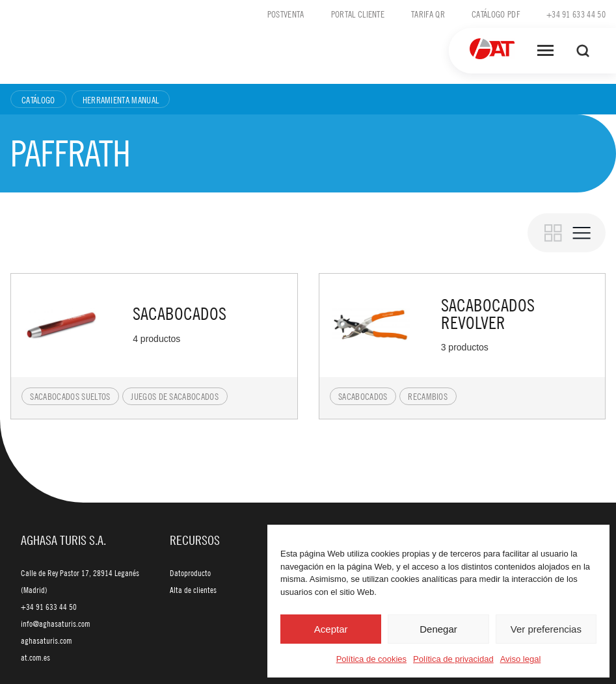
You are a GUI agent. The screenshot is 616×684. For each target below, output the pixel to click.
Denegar (438, 629)
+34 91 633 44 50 (576, 14)
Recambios (428, 396)
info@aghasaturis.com (56, 624)
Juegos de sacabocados (175, 396)
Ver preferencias (546, 629)
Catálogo (38, 99)
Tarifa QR (428, 14)
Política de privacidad (453, 659)
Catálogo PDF (496, 14)
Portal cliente (358, 14)
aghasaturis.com (47, 640)
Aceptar (331, 629)
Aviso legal (521, 659)
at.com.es (35, 657)
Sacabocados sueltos (70, 396)
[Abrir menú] (545, 51)
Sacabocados (363, 396)
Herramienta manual (121, 99)
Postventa (286, 14)
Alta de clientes (193, 590)
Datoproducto (190, 573)
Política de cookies (371, 659)
